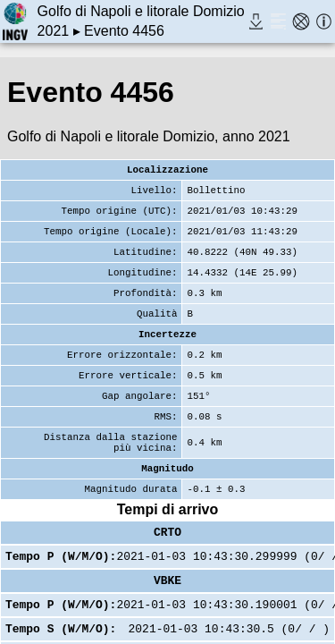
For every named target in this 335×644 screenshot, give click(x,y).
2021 (54, 31)
